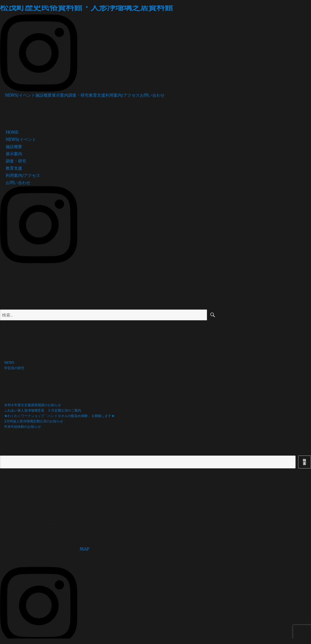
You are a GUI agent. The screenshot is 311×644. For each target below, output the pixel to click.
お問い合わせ (152, 95)
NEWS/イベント (20, 95)
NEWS (9, 363)
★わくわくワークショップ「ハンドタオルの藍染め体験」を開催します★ (59, 416)
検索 (3, 453)
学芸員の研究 (14, 368)
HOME (12, 132)
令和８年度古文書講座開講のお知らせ (33, 405)
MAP (84, 549)
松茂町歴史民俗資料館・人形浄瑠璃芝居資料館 (87, 7)
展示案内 (60, 95)
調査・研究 (79, 95)
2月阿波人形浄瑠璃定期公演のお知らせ (34, 421)
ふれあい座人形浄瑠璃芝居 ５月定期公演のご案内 (43, 410)
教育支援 (97, 95)
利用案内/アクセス (123, 95)
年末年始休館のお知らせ (23, 427)
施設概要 (44, 95)
